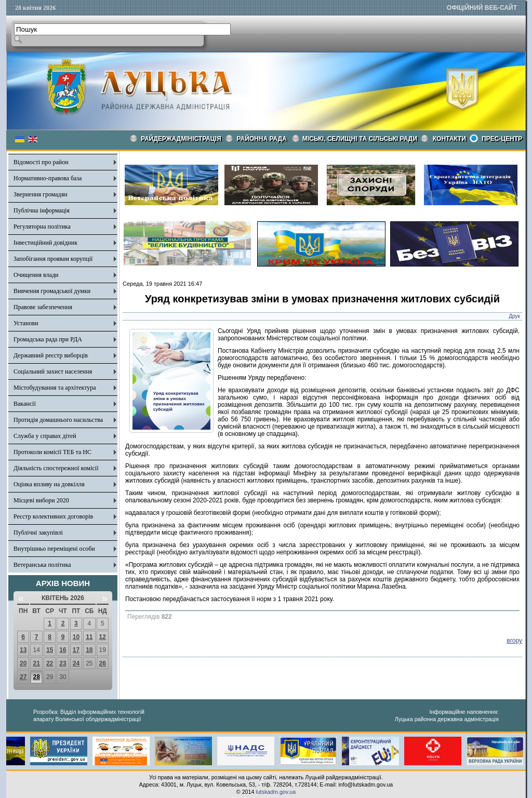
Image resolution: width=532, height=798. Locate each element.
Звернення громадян (41, 194)
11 (89, 637)
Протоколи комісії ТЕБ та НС (52, 452)
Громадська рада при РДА (48, 339)
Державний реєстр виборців (51, 355)
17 (76, 650)
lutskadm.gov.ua (276, 792)
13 (23, 650)
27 (23, 677)
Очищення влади (36, 275)
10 (76, 637)
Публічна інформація (42, 210)
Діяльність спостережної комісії (56, 468)
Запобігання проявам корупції (53, 259)
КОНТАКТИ (449, 139)
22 (50, 663)
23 (63, 663)
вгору (514, 641)
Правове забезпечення (43, 307)
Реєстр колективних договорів (53, 516)
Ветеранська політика (42, 565)
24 (76, 663)
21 (36, 663)
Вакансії (25, 404)
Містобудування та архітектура (55, 388)
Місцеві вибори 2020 (41, 500)
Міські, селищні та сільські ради (360, 139)
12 (103, 637)
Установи (26, 323)
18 (89, 650)
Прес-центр (502, 139)
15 (50, 650)
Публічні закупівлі (38, 533)
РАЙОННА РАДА (262, 139)
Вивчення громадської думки (52, 291)
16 (63, 650)
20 (23, 663)
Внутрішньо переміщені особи (54, 549)
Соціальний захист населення (53, 371)
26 (103, 663)
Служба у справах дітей (45, 436)
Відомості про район (41, 162)
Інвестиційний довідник (45, 243)
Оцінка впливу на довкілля (49, 484)
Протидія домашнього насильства (58, 420)
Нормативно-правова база (48, 178)
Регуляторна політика (42, 227)
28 (36, 677)
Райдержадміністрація (181, 139)
